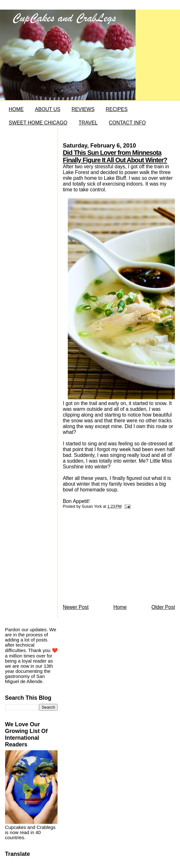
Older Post (163, 607)
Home (120, 607)
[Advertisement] (111, 558)
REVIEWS (83, 109)
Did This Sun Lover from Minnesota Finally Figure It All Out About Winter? (115, 156)
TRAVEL (88, 123)
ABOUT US (47, 109)
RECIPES (117, 109)
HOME (16, 109)
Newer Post (76, 607)
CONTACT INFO (127, 123)
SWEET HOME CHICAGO (38, 123)
